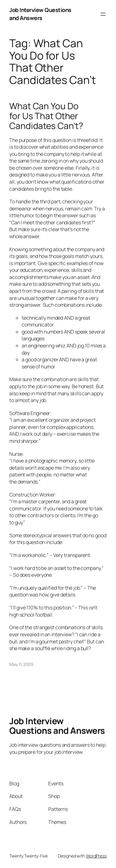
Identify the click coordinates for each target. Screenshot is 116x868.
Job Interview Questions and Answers (40, 14)
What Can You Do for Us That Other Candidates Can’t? (46, 116)
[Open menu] (103, 14)
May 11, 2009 (21, 664)
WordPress (96, 856)
